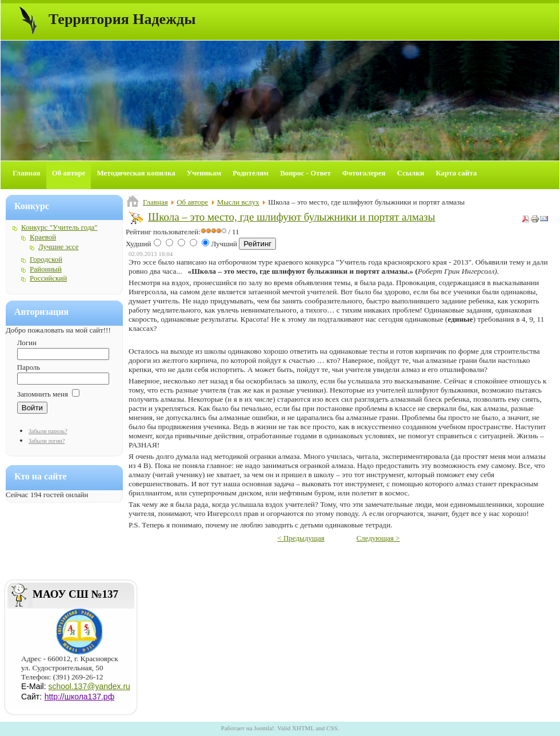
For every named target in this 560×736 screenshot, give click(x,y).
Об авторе (192, 202)
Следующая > (378, 538)
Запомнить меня (43, 394)
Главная (155, 202)
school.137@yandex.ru (89, 686)
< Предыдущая (301, 538)
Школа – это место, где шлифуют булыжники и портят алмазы (292, 217)
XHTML (303, 728)
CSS (332, 728)
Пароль (29, 367)
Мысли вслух (238, 202)
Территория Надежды (122, 19)
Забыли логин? (47, 441)
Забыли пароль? (48, 431)
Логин (27, 343)
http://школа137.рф (80, 697)
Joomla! (264, 728)
